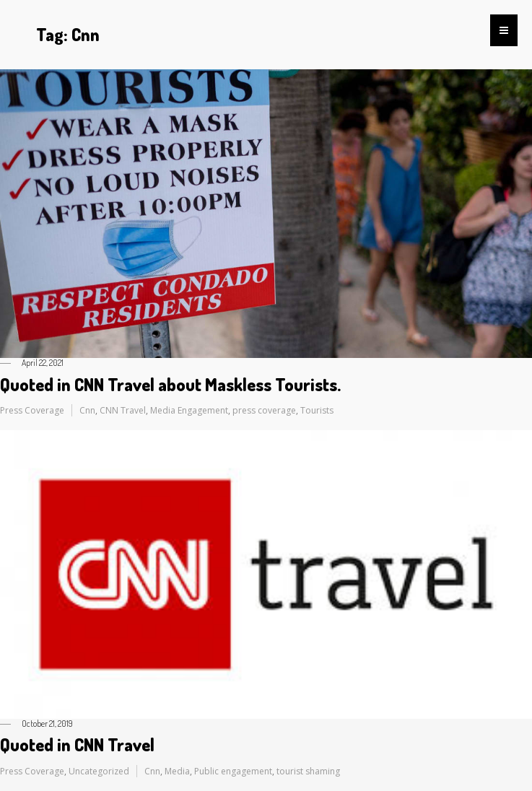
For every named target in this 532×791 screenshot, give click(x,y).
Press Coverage (32, 410)
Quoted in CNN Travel (77, 744)
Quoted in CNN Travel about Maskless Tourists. (170, 384)
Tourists (317, 410)
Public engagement (233, 771)
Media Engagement (189, 410)
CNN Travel (123, 410)
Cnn (87, 410)
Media (177, 771)
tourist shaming (308, 771)
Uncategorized (99, 771)
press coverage (264, 410)
